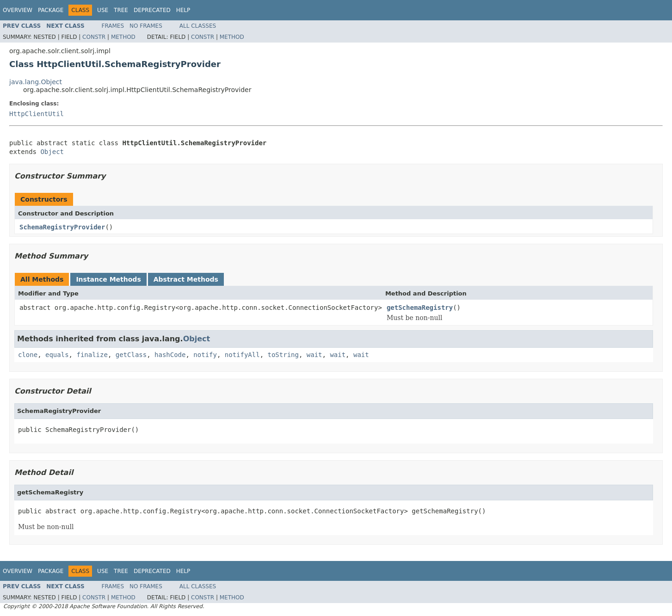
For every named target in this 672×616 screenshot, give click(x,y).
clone (28, 355)
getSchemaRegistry (420, 308)
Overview (18, 10)
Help (183, 10)
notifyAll (242, 355)
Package (51, 10)
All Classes (198, 26)
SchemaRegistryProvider (62, 227)
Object (52, 152)
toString (283, 355)
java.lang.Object (36, 82)
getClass (131, 355)
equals (57, 355)
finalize (92, 355)
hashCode (170, 355)
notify (205, 355)
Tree (121, 10)
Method (123, 37)
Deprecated (152, 10)
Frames (113, 26)
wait (314, 355)
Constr (94, 37)
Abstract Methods (186, 279)
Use (103, 10)
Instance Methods (108, 279)
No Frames (146, 26)
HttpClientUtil (37, 114)
